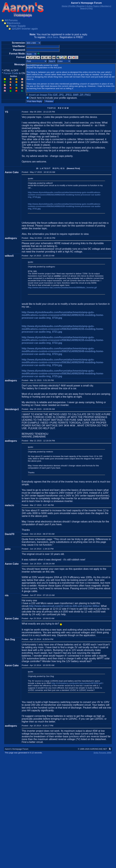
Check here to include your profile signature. (53, 98)
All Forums (11, 20)
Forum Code (11, 73)
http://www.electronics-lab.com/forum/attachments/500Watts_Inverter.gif (62, 288)
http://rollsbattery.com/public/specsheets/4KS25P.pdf (77, 683)
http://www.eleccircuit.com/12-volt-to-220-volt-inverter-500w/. (65, 606)
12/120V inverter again (25, 29)
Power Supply (17, 26)
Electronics (14, 23)
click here (53, 37)
